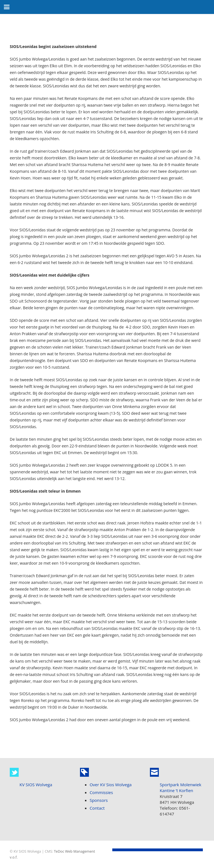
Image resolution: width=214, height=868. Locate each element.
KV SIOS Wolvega (36, 785)
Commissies (101, 792)
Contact (97, 808)
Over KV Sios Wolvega (111, 785)
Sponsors (99, 800)
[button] (7, 7)
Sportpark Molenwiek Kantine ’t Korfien (180, 787)
